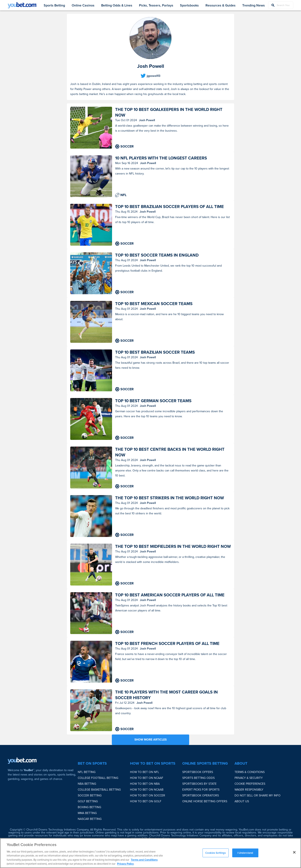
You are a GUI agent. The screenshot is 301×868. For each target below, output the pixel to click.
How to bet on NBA (145, 784)
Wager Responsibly (249, 790)
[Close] (294, 852)
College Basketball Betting (99, 790)
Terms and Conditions (144, 860)
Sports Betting (54, 5)
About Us (242, 801)
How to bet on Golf (146, 801)
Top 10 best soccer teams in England (157, 255)
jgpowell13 (154, 76)
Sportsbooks (189, 5)
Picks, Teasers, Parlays (156, 5)
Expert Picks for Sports (201, 790)
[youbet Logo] (22, 5)
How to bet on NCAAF (147, 778)
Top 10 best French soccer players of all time (167, 644)
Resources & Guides (221, 5)
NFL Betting (87, 772)
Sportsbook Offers (198, 772)
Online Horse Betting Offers (205, 801)
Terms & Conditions (250, 772)
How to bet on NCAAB (147, 790)
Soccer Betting (90, 795)
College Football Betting (98, 778)
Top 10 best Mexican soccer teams (154, 304)
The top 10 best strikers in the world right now (170, 498)
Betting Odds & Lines (117, 5)
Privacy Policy (125, 864)
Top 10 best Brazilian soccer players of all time (170, 207)
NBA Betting (87, 784)
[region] (150, 853)
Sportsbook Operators (201, 795)
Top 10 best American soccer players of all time (170, 595)
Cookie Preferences (250, 784)
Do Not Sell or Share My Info (258, 795)
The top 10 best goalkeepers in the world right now (169, 112)
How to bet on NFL (145, 772)
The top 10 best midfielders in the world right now (173, 546)
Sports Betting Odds (198, 778)
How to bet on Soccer (148, 795)
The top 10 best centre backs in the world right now (170, 452)
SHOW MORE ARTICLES (150, 740)
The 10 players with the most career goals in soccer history (166, 695)
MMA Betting (87, 813)
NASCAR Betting (90, 819)
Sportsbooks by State (199, 784)
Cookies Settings (216, 853)
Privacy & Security (249, 778)
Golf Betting (88, 801)
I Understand (245, 853)
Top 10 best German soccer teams (153, 401)
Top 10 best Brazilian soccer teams (155, 352)
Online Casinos (83, 5)
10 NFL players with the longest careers (161, 158)
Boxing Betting (89, 807)
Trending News (254, 5)
